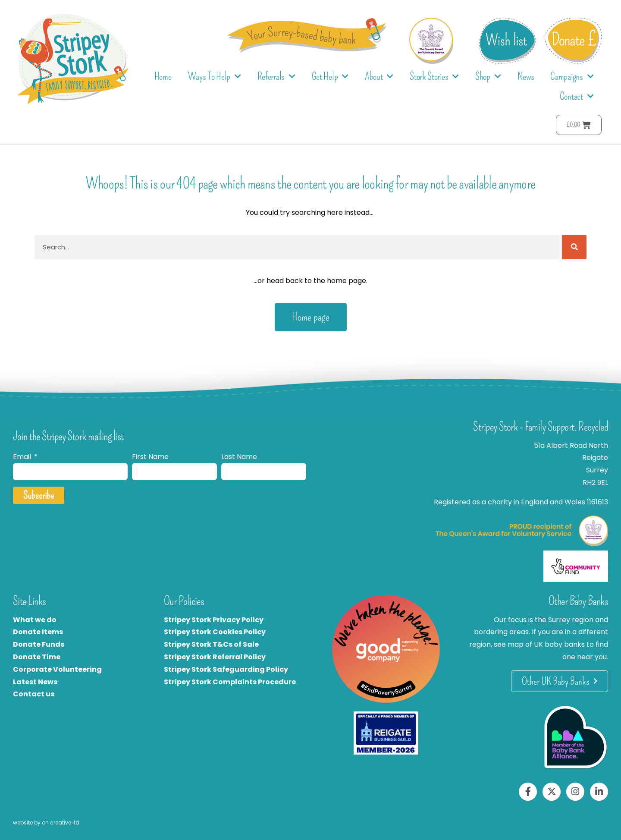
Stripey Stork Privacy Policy (214, 620)
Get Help (330, 77)
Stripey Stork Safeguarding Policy (226, 669)
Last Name (239, 457)
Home (163, 76)
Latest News (35, 682)
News (526, 76)
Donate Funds (39, 644)
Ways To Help (215, 77)
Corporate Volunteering (57, 669)
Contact (577, 96)
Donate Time (37, 657)
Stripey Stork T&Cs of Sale (211, 644)
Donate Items (38, 632)
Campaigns (572, 77)
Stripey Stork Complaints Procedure (230, 682)
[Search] (574, 247)
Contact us (34, 694)
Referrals (276, 77)
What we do (35, 620)
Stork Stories (434, 77)
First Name (150, 457)
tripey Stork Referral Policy (217, 657)
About (379, 77)
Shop (488, 77)
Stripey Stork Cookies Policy (215, 632)
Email (23, 457)
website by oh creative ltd (46, 823)
